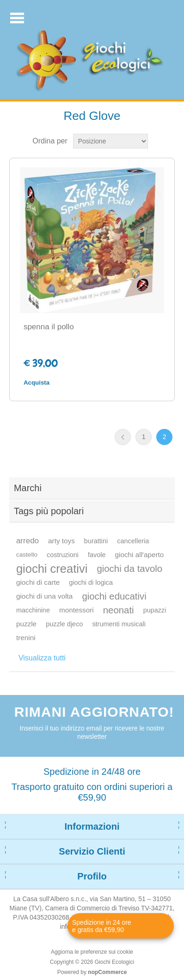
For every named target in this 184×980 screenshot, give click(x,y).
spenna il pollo (49, 327)
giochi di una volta (44, 596)
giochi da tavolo (129, 569)
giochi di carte (38, 582)
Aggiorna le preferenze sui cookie (92, 952)
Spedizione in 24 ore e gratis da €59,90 (102, 926)
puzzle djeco (64, 624)
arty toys (61, 541)
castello (27, 555)
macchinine (33, 610)
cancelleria (133, 541)
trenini (26, 638)
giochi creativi (52, 569)
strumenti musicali (119, 624)
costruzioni (63, 555)
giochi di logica (91, 582)
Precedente (123, 437)
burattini (96, 541)
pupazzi (155, 610)
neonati (119, 610)
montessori (77, 610)
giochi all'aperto (140, 555)
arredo (28, 541)
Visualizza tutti (42, 658)
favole (97, 555)
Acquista (37, 383)
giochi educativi (114, 596)
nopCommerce (107, 972)
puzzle (26, 624)
